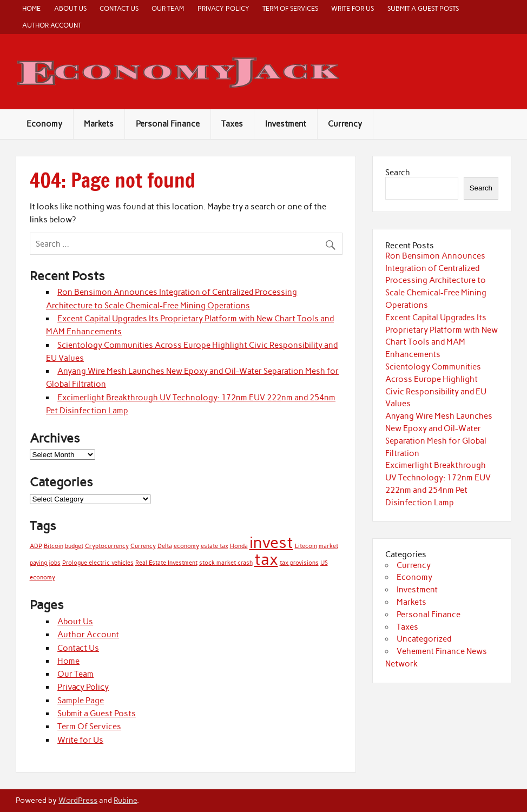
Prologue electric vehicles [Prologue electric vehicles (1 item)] (98, 563)
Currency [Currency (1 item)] (143, 546)
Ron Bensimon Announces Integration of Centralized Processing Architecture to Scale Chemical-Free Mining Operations (436, 280)
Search (398, 173)
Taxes (232, 124)
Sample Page (81, 701)
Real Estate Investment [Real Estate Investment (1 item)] (166, 563)
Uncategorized (424, 639)
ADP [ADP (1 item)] (36, 546)
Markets (99, 124)
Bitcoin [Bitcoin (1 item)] (54, 546)
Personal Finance (168, 124)
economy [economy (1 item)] (186, 546)
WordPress (78, 800)
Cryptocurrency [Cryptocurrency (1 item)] (107, 546)
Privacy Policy (223, 8)
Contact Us (119, 8)
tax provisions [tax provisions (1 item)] (299, 563)
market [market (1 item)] (328, 546)
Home (31, 8)
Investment (286, 124)
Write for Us (353, 8)
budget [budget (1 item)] (74, 546)
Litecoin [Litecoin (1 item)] (306, 546)
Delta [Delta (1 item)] (165, 546)
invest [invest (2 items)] (271, 542)
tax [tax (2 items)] (266, 559)
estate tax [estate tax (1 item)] (215, 546)
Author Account (52, 25)
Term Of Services (290, 8)
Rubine (125, 800)
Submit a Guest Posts (423, 8)
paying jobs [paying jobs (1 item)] (45, 563)
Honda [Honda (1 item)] (239, 546)
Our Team (168, 8)
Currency (345, 124)
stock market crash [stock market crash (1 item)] (226, 563)
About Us (70, 8)
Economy (44, 124)
